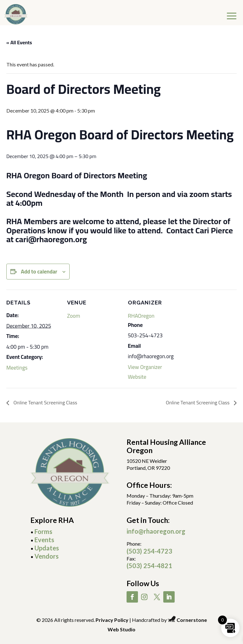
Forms (43, 531)
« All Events (19, 42)
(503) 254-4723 (149, 551)
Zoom (74, 316)
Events (44, 540)
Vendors (47, 556)
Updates (47, 548)
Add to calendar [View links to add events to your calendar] (39, 272)
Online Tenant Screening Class (45, 402)
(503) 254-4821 (149, 566)
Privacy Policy (112, 620)
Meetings (17, 368)
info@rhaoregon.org (156, 531)
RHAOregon (141, 316)
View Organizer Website (145, 372)
